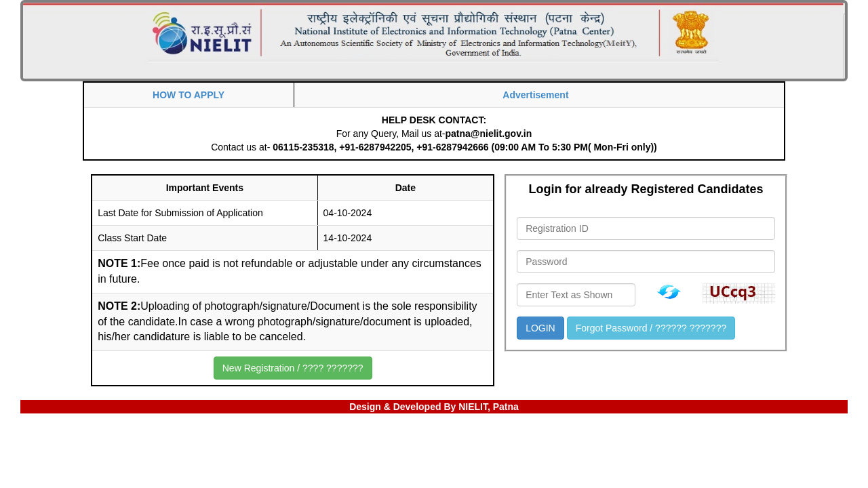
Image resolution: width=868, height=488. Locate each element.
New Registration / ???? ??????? (293, 368)
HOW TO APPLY (189, 95)
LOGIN (540, 328)
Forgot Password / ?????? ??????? (651, 328)
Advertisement (535, 95)
